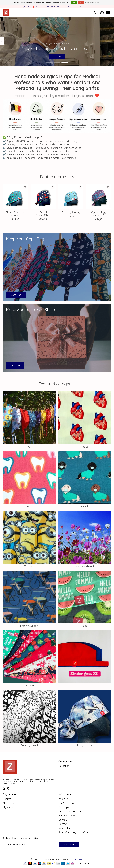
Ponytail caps (85, 745)
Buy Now (57, 56)
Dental (29, 506)
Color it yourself (29, 745)
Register (7, 799)
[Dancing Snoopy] (71, 197)
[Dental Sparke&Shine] (43, 197)
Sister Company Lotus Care (74, 832)
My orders (8, 803)
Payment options (68, 816)
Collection (64, 766)
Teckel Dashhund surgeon (15, 214)
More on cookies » (93, 3)
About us (63, 799)
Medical (85, 447)
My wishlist (9, 807)
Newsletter (64, 828)
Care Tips (64, 807)
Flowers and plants (85, 566)
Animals (85, 506)
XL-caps (85, 686)
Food (85, 626)
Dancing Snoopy (71, 212)
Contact (63, 824)
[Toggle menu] (108, 13)
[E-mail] (31, 845)
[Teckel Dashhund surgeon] (15, 197)
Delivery (63, 820)
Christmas (29, 686)
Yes (74, 3)
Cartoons (29, 566)
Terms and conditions (70, 811)
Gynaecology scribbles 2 (99, 214)
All (29, 447)
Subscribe (69, 844)
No (81, 3)
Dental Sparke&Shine (43, 214)
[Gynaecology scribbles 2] (99, 197)
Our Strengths (66, 803)
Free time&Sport (29, 626)
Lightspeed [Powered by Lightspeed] (78, 859)
